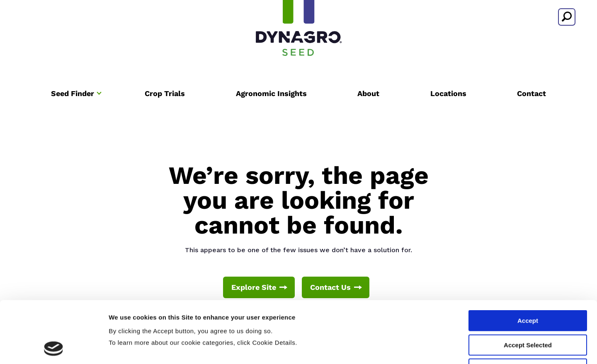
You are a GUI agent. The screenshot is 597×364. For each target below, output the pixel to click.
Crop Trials (165, 93)
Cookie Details (497, 348)
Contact (531, 93)
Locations (448, 93)
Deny (528, 311)
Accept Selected (528, 287)
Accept (528, 263)
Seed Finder (73, 93)
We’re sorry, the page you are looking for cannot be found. (299, 200)
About (368, 93)
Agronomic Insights (271, 93)
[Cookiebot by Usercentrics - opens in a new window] (54, 348)
